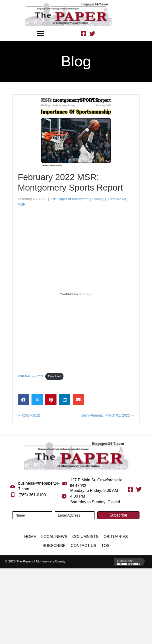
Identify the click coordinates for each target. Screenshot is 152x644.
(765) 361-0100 (32, 495)
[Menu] (40, 34)
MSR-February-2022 (30, 376)
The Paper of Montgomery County (77, 199)
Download (54, 376)
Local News (117, 199)
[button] (118, 515)
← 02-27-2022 (29, 415)
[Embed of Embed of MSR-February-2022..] (76, 294)
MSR (22, 204)
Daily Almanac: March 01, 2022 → (108, 415)
